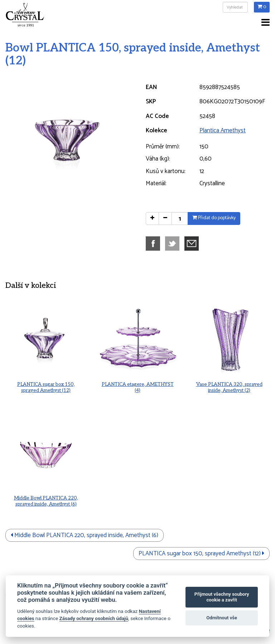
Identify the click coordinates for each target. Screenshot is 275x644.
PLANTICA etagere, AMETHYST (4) (137, 384)
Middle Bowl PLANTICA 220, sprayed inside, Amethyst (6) (46, 498)
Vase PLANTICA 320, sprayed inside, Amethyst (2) (229, 384)
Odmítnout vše (222, 618)
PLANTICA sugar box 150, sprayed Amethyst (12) (46, 384)
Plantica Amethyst (223, 131)
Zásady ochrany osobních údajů (94, 618)
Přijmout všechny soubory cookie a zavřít (222, 597)
